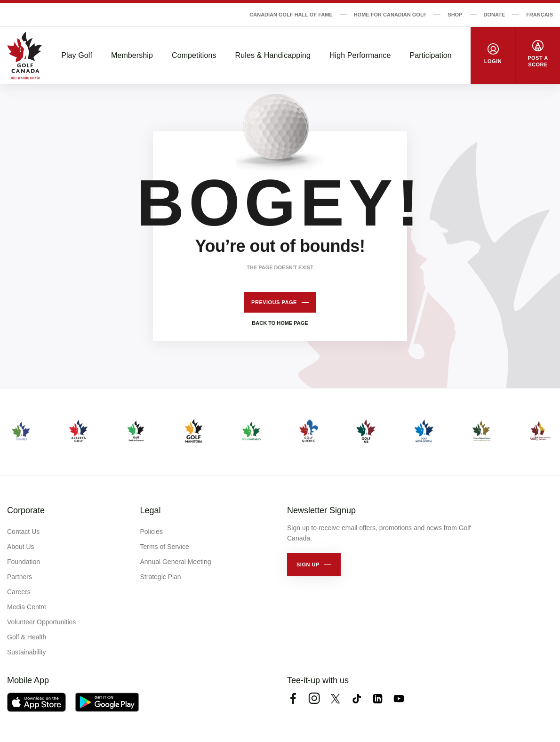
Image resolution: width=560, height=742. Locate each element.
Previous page (274, 302)
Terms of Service (165, 547)
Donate (495, 15)
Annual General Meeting (176, 562)
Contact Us (23, 532)
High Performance (360, 55)
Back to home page (280, 323)
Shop (455, 15)
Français (540, 15)
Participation (430, 55)
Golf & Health (27, 637)
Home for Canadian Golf (390, 15)
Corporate (26, 510)
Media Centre (27, 607)
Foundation (24, 562)
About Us (21, 547)
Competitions (194, 55)
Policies (152, 532)
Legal (151, 510)
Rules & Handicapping (273, 55)
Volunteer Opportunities (41, 622)
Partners (20, 577)
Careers (19, 592)
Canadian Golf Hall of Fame (291, 15)
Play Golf (77, 55)
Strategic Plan (161, 577)
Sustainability (27, 652)
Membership (132, 55)
